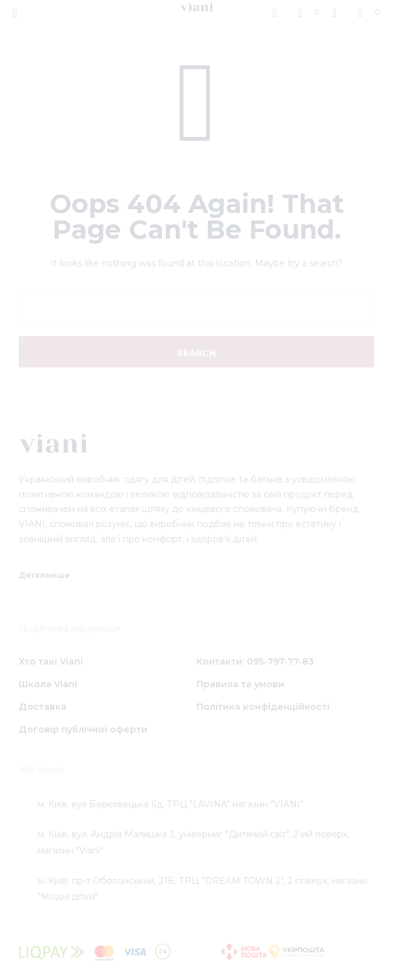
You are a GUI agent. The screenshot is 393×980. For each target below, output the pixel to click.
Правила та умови (240, 684)
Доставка (43, 707)
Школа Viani (48, 684)
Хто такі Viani (51, 661)
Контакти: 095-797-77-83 (255, 661)
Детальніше (44, 575)
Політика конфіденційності (263, 707)
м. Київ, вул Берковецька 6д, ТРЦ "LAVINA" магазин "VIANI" (170, 804)
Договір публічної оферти (83, 729)
